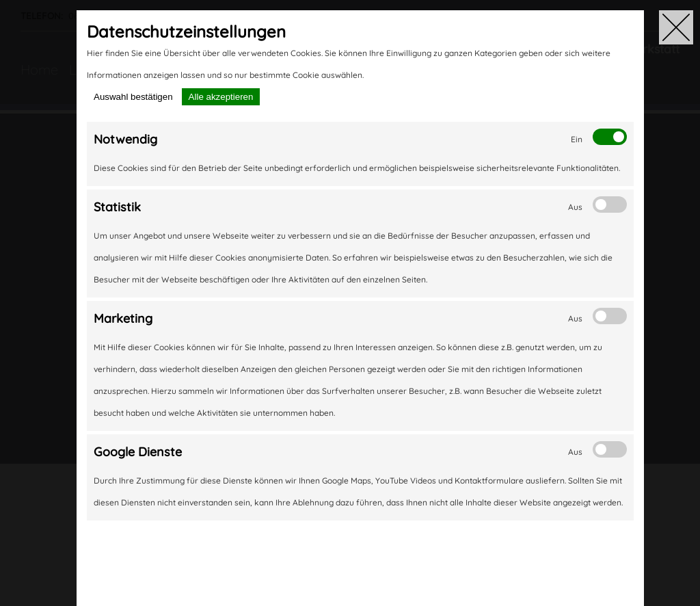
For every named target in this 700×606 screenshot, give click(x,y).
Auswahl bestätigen (133, 97)
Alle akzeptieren (221, 97)
